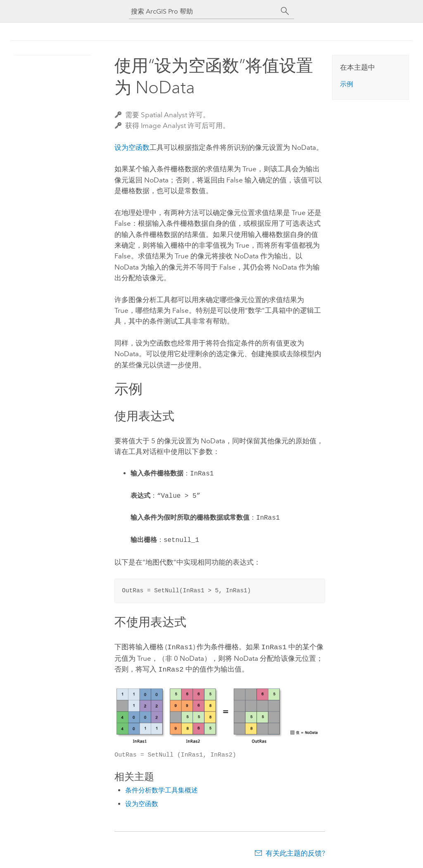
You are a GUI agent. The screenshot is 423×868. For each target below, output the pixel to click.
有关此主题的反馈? (295, 851)
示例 (347, 84)
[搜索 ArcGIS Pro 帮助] (203, 11)
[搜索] (285, 11)
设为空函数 (132, 147)
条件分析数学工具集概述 (162, 789)
